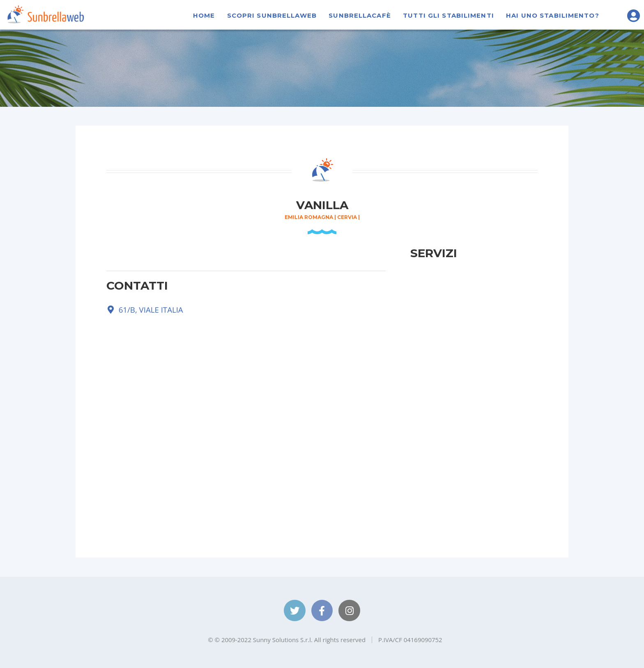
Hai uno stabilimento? (553, 16)
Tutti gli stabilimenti (448, 16)
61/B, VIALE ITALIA (145, 310)
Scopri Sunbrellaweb (272, 16)
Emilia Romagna (309, 217)
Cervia (347, 217)
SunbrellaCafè (360, 16)
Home (204, 16)
